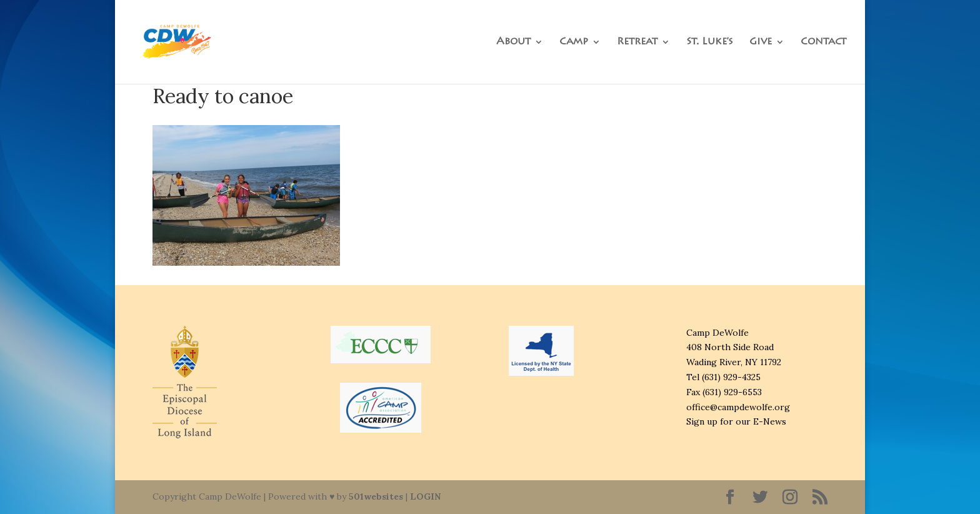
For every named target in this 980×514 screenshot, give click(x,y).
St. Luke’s (710, 42)
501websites (376, 496)
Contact (823, 42)
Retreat (637, 42)
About (513, 42)
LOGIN (425, 496)
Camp (574, 42)
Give (761, 42)
